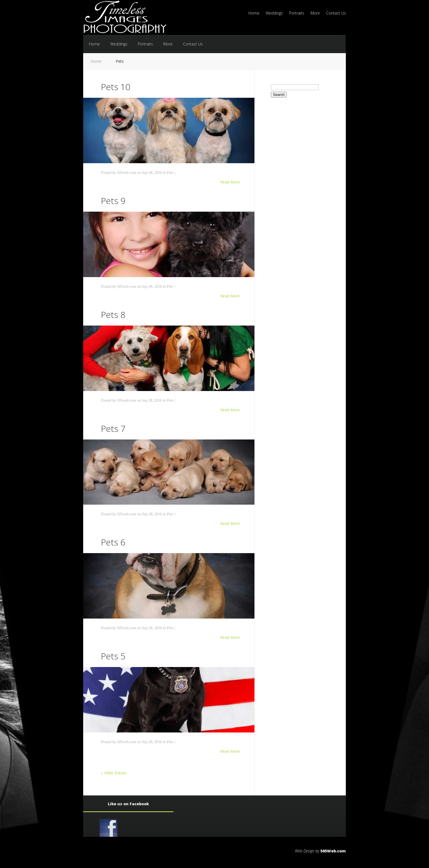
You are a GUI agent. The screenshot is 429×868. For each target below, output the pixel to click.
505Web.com (333, 851)
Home (254, 13)
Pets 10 (116, 87)
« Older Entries (114, 773)
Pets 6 (113, 542)
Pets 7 (113, 428)
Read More (230, 182)
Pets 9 (113, 201)
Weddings (274, 13)
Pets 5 (113, 656)
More (315, 13)
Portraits (297, 13)
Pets (170, 173)
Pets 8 (113, 314)
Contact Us (336, 13)
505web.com (126, 173)
